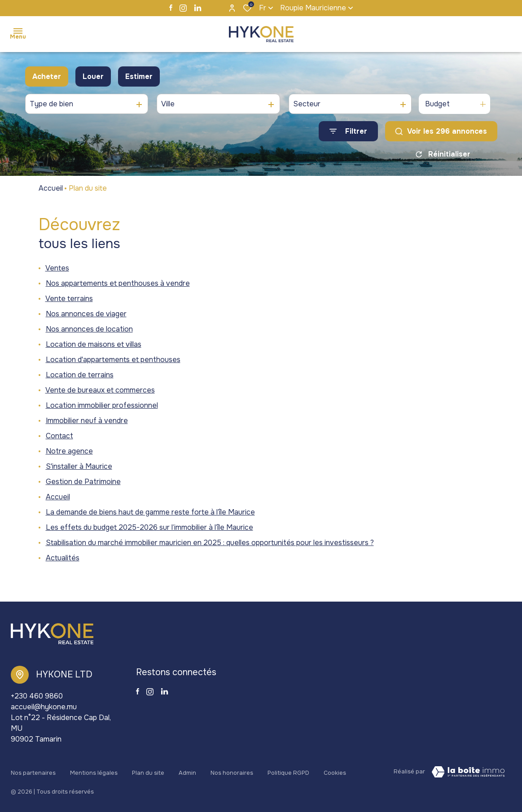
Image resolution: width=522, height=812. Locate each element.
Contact (59, 436)
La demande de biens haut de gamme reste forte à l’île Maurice (150, 512)
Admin (187, 770)
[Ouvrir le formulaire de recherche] (348, 131)
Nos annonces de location (89, 329)
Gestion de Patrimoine (83, 482)
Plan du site (148, 770)
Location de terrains (80, 375)
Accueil (51, 188)
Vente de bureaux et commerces (100, 390)
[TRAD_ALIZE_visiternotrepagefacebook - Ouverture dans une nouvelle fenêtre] (171, 8)
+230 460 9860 (37, 696)
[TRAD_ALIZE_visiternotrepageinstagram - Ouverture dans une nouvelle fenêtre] (183, 8)
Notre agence (69, 451)
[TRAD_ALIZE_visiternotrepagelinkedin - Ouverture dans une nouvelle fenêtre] (198, 8)
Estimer (139, 76)
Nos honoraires (232, 770)
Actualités (63, 558)
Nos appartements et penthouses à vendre (118, 283)
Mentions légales (94, 770)
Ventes (57, 268)
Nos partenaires (33, 770)
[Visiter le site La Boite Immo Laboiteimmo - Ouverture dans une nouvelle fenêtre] (468, 772)
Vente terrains (69, 299)
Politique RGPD (288, 770)
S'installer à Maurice (79, 466)
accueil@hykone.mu (44, 707)
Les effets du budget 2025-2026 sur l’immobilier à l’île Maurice (149, 527)
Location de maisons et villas (94, 344)
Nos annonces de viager (86, 314)
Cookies (335, 770)
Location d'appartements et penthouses (113, 360)
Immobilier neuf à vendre (87, 421)
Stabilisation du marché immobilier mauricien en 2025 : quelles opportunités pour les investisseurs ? (210, 543)
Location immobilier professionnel (102, 405)
